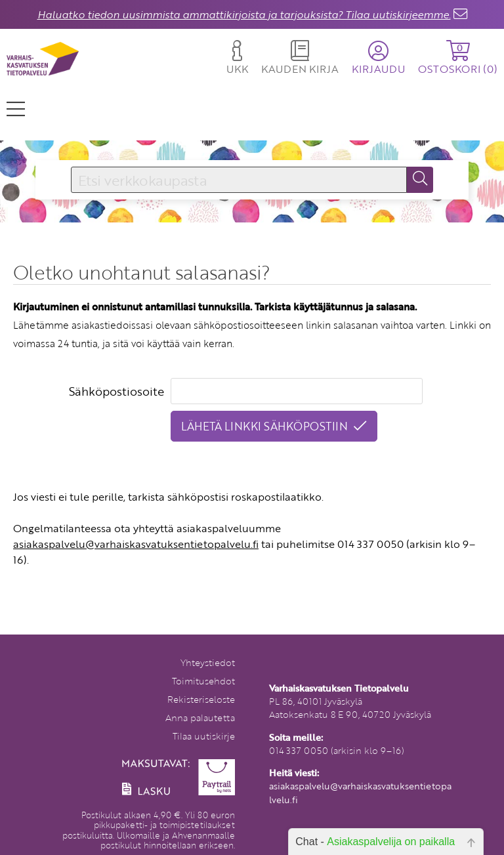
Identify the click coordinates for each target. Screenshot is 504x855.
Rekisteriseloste (201, 699)
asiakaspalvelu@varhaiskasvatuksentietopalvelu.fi (136, 544)
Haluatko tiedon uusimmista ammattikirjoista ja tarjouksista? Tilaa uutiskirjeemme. (244, 14)
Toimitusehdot (203, 681)
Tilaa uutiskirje (204, 736)
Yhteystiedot (208, 662)
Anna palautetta (200, 718)
